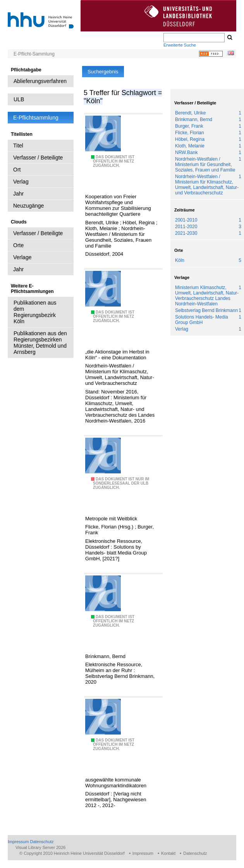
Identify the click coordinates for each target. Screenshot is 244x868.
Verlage (22, 257)
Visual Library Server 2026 (40, 847)
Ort (17, 170)
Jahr (18, 194)
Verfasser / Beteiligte (38, 158)
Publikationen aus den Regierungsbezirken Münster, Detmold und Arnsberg (40, 343)
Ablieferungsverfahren (40, 81)
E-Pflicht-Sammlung (34, 54)
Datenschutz (42, 842)
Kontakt (168, 853)
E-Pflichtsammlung (36, 118)
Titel (18, 146)
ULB (19, 99)
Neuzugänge (28, 206)
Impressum (18, 842)
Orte (18, 245)
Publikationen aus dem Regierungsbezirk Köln (35, 312)
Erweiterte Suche (180, 45)
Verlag (21, 182)
